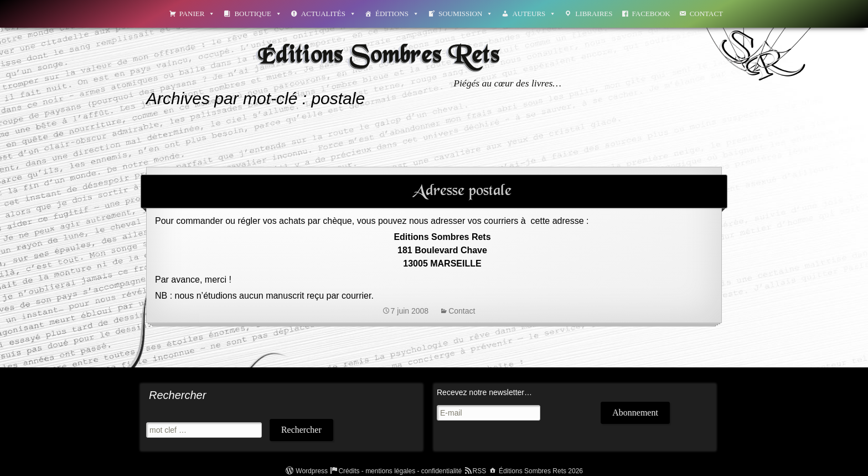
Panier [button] (197, 14)
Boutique (258, 14)
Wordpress (312, 471)
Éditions (397, 14)
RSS (480, 471)
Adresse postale (462, 191)
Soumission (466, 14)
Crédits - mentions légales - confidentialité (400, 471)
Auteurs (534, 14)
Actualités (329, 14)
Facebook (651, 14)
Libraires (594, 14)
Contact (706, 14)
